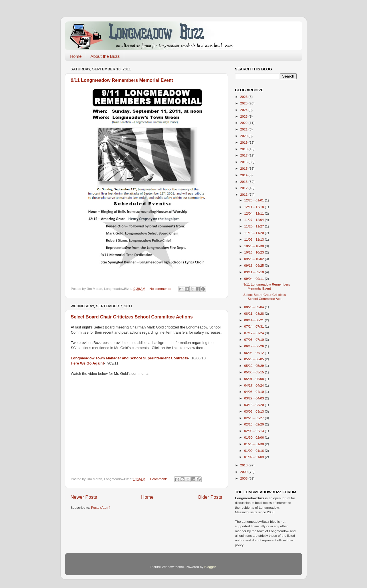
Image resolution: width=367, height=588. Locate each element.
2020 (244, 136)
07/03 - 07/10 (255, 339)
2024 (244, 110)
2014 (244, 175)
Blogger (210, 567)
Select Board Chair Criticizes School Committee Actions (132, 317)
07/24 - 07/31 (255, 326)
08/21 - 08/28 (255, 313)
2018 (244, 149)
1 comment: (159, 479)
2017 (244, 155)
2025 (244, 103)
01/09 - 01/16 (255, 451)
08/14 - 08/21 (255, 320)
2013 (244, 182)
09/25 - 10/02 (255, 259)
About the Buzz (105, 56)
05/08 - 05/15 (255, 372)
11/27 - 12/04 (255, 220)
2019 (244, 142)
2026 (244, 97)
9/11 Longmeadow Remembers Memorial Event (122, 80)
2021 (244, 129)
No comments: (161, 289)
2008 (244, 478)
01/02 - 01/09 (255, 457)
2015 (244, 168)
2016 (244, 162)
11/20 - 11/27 (255, 226)
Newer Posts (84, 497)
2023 (244, 116)
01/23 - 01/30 (255, 444)
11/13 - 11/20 (255, 233)
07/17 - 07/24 (255, 333)
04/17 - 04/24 (255, 385)
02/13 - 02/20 (255, 424)
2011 (244, 194)
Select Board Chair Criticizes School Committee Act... (265, 297)
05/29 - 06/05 (255, 359)
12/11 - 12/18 (255, 207)
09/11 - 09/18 (255, 272)
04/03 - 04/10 (255, 392)
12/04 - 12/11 (255, 213)
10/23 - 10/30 (255, 246)
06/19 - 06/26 (255, 346)
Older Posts (210, 497)
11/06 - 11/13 (255, 239)
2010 (244, 465)
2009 (244, 472)
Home (76, 56)
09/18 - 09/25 (255, 265)
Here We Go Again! (88, 363)
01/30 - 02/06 (255, 437)
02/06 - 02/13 (255, 431)
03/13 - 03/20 (255, 405)
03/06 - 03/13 (255, 411)
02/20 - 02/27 (255, 418)
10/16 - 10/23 (255, 252)
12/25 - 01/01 (255, 200)
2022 (244, 123)
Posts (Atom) (101, 507)
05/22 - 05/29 (255, 366)
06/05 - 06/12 (255, 353)
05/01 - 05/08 (255, 379)
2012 (244, 188)
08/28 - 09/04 (255, 307)
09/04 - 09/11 (255, 279)
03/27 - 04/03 (255, 398)
